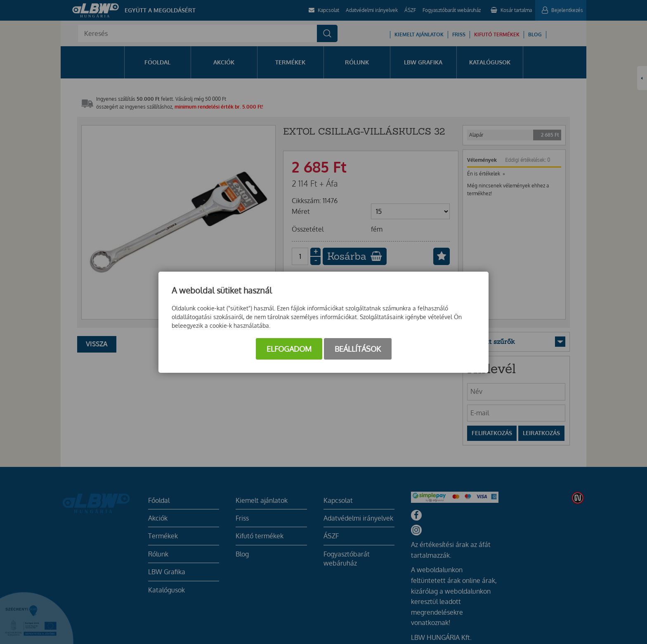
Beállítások (358, 349)
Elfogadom (289, 349)
